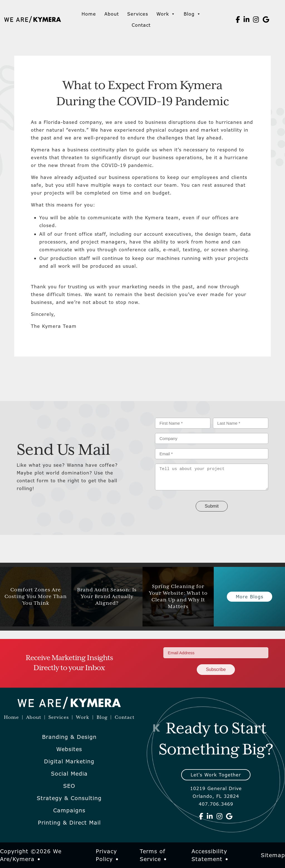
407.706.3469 (216, 804)
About (112, 14)
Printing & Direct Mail (69, 823)
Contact (141, 25)
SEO (69, 786)
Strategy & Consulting (69, 798)
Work (166, 14)
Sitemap (273, 855)
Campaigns (69, 810)
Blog (192, 14)
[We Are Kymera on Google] (266, 19)
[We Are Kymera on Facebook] (238, 19)
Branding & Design (69, 737)
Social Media (69, 774)
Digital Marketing (69, 761)
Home (89, 14)
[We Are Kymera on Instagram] (256, 19)
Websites (69, 749)
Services (138, 14)
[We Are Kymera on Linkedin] (247, 19)
